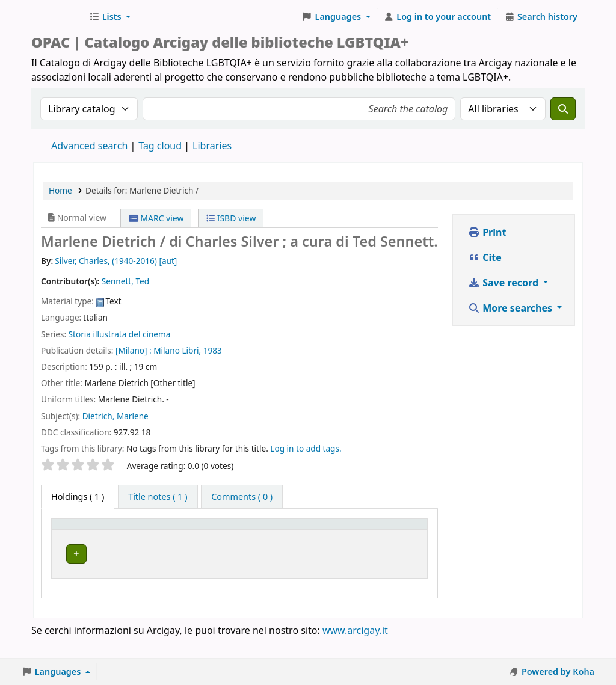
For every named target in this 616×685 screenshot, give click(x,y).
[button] (110, 17)
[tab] (158, 497)
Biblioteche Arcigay (58, 17)
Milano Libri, (177, 350)
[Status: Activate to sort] (307, 535)
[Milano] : (134, 350)
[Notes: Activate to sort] (384, 535)
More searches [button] (511, 308)
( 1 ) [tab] (78, 496)
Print (487, 232)
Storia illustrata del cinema (120, 334)
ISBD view (231, 218)
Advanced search (89, 146)
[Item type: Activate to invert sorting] (79, 535)
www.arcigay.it (355, 651)
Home (60, 190)
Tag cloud (160, 146)
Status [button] (292, 541)
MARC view (156, 218)
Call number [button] (229, 535)
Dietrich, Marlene (115, 416)
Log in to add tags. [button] (306, 448)
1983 (213, 350)
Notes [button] (358, 541)
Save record (504, 283)
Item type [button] (67, 535)
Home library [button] (139, 541)
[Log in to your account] (438, 17)
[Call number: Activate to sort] (241, 535)
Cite (485, 257)
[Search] (563, 109)
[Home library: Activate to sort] (157, 535)
